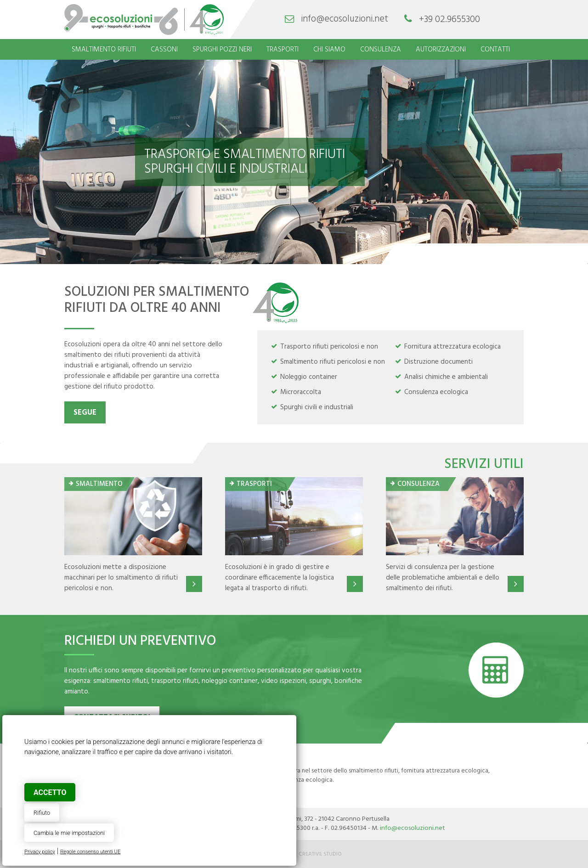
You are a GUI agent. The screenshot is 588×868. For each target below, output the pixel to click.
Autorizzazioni (441, 50)
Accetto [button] (50, 792)
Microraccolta (301, 392)
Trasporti (283, 50)
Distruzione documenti (438, 362)
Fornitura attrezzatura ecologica (452, 347)
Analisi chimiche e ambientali (446, 377)
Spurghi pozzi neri (222, 50)
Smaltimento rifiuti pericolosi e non (333, 362)
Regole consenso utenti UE (90, 852)
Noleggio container (309, 377)
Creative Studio (320, 854)
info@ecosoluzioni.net (345, 20)
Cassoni (164, 50)
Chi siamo (329, 50)
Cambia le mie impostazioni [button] (69, 833)
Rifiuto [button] (42, 813)
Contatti (495, 50)
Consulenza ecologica (436, 392)
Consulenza (381, 50)
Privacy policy (40, 852)
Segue (85, 413)
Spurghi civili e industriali (317, 407)
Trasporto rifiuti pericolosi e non (329, 347)
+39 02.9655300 (449, 20)
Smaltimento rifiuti (104, 50)
